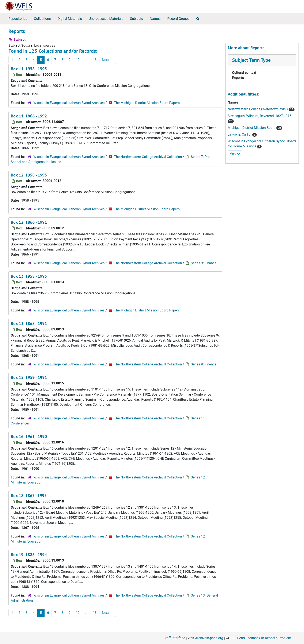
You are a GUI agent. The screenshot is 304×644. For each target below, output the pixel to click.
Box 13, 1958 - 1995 (29, 276)
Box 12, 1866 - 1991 (29, 222)
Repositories (18, 19)
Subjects (136, 19)
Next (108, 60)
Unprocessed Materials (106, 19)
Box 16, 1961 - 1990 (29, 437)
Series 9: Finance (204, 263)
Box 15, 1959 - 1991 (29, 377)
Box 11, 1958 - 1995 (29, 69)
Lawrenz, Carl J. (240, 134)
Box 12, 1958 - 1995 (29, 175)
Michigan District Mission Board (252, 128)
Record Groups (178, 19)
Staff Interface (174, 638)
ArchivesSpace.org (209, 638)
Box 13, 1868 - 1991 (29, 323)
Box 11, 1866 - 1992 (29, 116)
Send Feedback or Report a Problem (264, 638)
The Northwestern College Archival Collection (148, 157)
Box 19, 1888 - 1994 (29, 555)
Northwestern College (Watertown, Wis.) (258, 109)
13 (95, 60)
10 (78, 60)
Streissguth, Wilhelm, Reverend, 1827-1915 (260, 116)
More (235, 154)
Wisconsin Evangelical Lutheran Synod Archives (69, 103)
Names (155, 19)
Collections (42, 19)
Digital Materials (70, 19)
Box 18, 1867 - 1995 (29, 496)
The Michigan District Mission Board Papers (147, 103)
